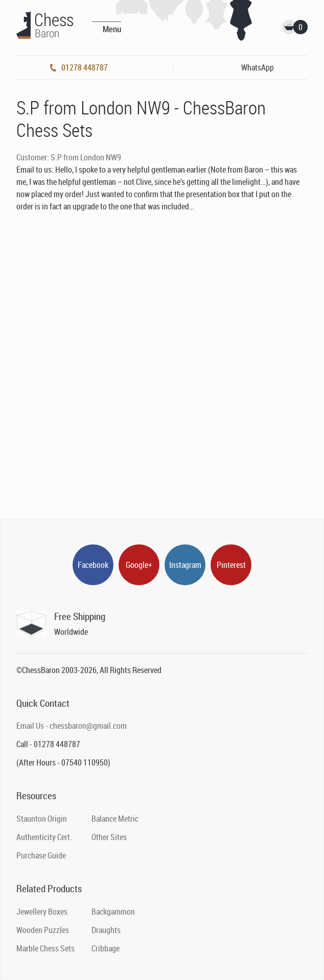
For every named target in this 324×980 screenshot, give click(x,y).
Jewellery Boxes (42, 912)
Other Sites (109, 837)
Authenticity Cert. (44, 837)
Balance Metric (115, 819)
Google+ (139, 565)
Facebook (93, 565)
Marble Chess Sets (45, 948)
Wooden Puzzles (43, 930)
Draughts (106, 930)
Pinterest (231, 565)
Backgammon (113, 912)
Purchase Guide (41, 855)
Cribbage (106, 948)
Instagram (185, 565)
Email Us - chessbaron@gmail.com (72, 726)
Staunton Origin (42, 819)
